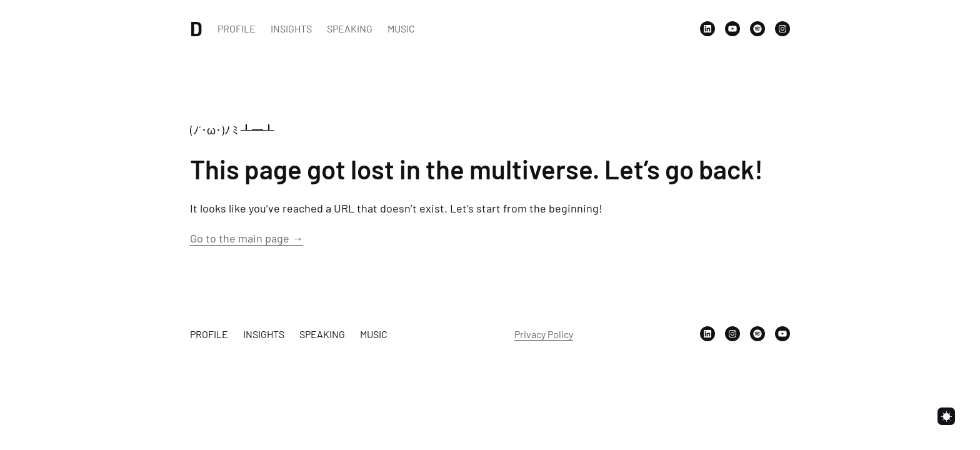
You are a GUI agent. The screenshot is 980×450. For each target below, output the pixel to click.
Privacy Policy (544, 334)
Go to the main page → (247, 238)
